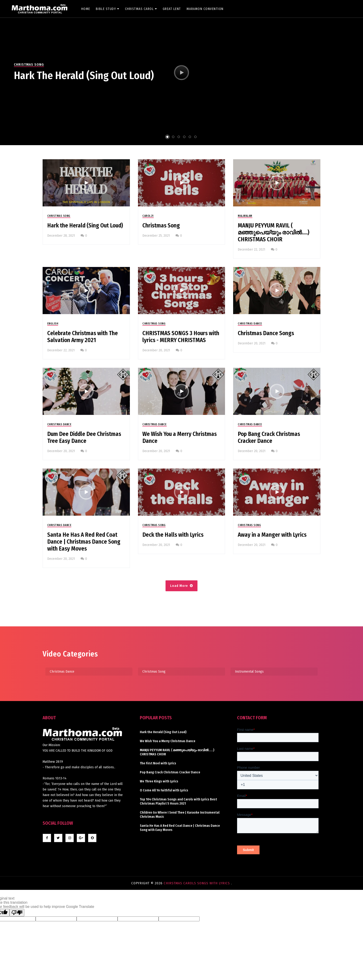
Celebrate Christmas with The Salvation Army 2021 (83, 337)
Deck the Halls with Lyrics (173, 535)
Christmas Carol (141, 9)
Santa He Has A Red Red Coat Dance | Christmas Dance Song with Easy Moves (84, 542)
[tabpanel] (181, 73)
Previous (5, 76)
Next (358, 76)
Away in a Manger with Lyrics (272, 535)
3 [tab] (179, 137)
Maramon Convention (205, 9)
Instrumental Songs (249, 671)
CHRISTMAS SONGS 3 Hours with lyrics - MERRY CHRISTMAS (181, 337)
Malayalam (245, 216)
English (53, 324)
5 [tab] (190, 137)
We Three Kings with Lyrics (159, 781)
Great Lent (172, 9)
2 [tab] (173, 137)
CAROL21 (148, 216)
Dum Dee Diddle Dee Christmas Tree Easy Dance (84, 438)
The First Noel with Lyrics (158, 763)
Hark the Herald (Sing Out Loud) (84, 76)
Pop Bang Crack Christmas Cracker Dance (269, 438)
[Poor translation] (17, 913)
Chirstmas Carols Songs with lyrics (197, 883)
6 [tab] (195, 137)
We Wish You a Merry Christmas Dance (180, 438)
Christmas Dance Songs (266, 333)
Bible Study (108, 9)
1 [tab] (167, 137)
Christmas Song (29, 64)
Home (86, 9)
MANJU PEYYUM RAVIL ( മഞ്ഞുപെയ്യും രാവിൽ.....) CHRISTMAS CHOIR (274, 233)
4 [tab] (184, 137)
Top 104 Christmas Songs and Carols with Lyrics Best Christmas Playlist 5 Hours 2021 (178, 801)
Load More (179, 586)
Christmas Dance (250, 324)
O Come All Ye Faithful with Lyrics (164, 790)
